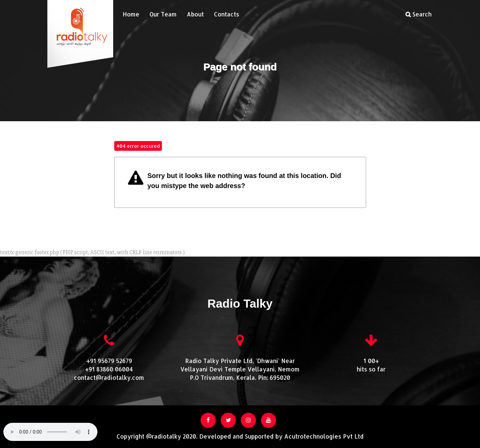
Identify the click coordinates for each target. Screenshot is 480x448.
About (195, 14)
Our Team (163, 14)
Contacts (227, 14)
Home (131, 14)
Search (419, 14)
